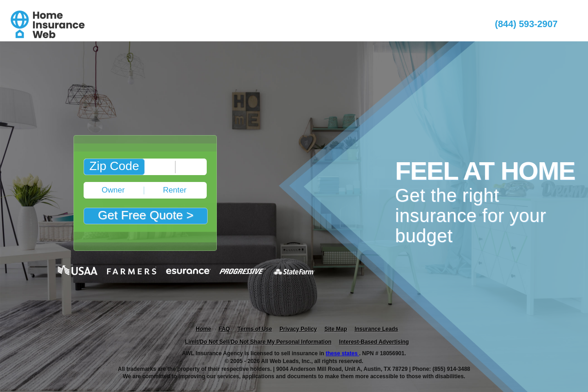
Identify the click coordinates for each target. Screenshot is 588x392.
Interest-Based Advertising (374, 342)
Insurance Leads (376, 329)
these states (342, 353)
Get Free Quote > (146, 215)
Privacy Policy (298, 329)
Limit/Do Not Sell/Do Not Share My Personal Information (258, 342)
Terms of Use (255, 329)
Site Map (336, 329)
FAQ (224, 329)
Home (203, 329)
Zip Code (114, 166)
